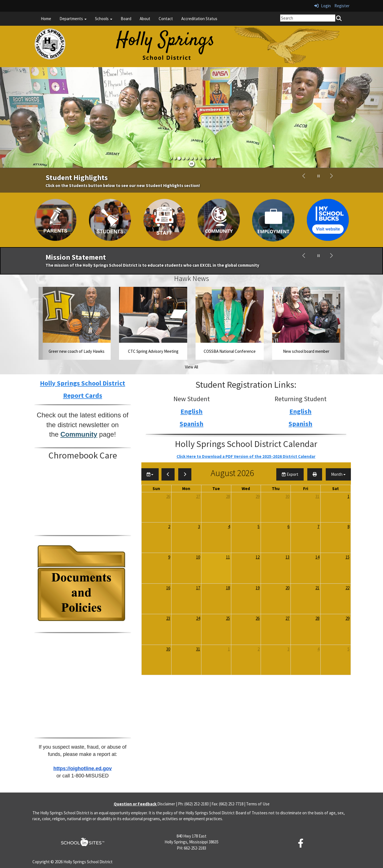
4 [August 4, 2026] (229, 527)
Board (126, 19)
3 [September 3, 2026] (288, 649)
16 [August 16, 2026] (168, 588)
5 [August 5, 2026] (259, 527)
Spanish (191, 424)
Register (342, 6)
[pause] (192, 164)
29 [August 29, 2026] (348, 618)
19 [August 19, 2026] (258, 588)
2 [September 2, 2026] (259, 649)
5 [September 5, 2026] (348, 649)
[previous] (168, 474)
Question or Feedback (135, 804)
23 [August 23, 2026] (168, 618)
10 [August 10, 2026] (198, 557)
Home (46, 19)
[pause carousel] (319, 176)
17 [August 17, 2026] (198, 588)
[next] (185, 474)
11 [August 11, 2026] (228, 557)
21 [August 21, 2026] (317, 588)
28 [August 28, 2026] (317, 618)
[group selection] (150, 474)
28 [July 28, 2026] (228, 496)
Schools (104, 19)
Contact (166, 19)
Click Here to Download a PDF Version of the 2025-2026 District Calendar (246, 456)
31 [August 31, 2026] (198, 649)
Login (323, 6)
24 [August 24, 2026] (198, 618)
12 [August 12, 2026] (258, 557)
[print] (315, 474)
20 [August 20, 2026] (287, 588)
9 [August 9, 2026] (169, 557)
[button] (29, 117)
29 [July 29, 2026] (258, 496)
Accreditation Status (199, 19)
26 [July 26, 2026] (168, 496)
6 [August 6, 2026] (288, 527)
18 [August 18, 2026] (228, 588)
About (145, 19)
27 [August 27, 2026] (287, 618)
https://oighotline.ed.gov (83, 768)
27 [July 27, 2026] (198, 496)
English (191, 411)
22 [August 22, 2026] (348, 588)
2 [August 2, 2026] (169, 527)
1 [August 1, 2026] (348, 496)
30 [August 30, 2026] (168, 649)
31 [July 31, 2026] (317, 496)
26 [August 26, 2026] (258, 618)
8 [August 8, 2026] (348, 527)
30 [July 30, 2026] (287, 496)
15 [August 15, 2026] (348, 557)
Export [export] (290, 474)
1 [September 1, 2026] (229, 649)
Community (79, 434)
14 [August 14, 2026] (317, 557)
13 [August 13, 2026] (287, 557)
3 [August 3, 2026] (199, 527)
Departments (73, 19)
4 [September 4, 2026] (318, 649)
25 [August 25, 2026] (228, 618)
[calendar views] (338, 474)
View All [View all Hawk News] (191, 367)
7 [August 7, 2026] (318, 527)
